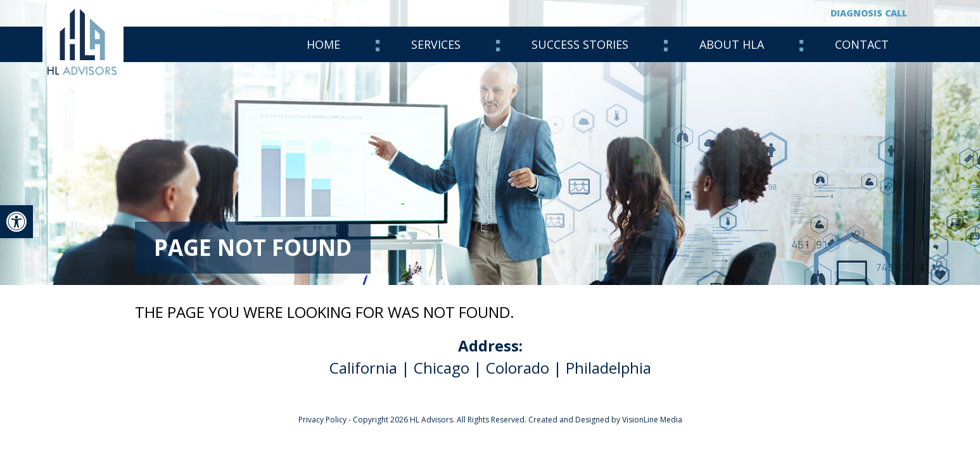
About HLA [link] (732, 44)
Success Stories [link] (580, 44)
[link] (16, 222)
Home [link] (323, 44)
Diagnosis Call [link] (869, 13)
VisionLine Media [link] (652, 420)
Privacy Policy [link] (322, 420)
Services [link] (436, 44)
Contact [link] (862, 44)
